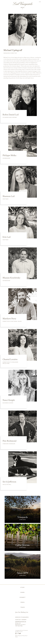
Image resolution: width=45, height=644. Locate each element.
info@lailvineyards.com (21, 622)
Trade (23, 607)
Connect (23, 597)
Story (23, 587)
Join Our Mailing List (22, 612)
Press (23, 602)
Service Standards (22, 617)
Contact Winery (21, 620)
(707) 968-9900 (19, 626)
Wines (22, 592)
